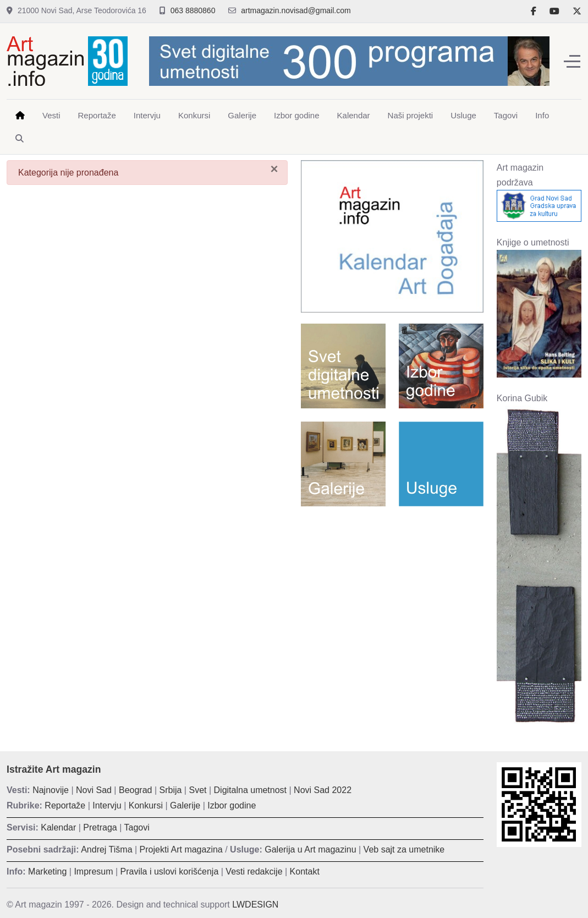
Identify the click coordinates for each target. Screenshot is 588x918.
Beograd (136, 790)
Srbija (171, 790)
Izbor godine (232, 805)
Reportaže (65, 805)
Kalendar (58, 827)
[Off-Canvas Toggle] (572, 61)
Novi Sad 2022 (323, 790)
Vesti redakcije (254, 871)
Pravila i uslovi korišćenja (170, 871)
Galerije (185, 805)
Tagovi (137, 827)
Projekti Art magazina (181, 849)
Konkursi (146, 805)
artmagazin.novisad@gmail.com (296, 10)
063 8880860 (193, 10)
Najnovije (51, 790)
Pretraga (100, 827)
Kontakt (305, 871)
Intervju (107, 805)
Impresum (93, 871)
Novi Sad (94, 790)
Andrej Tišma (106, 849)
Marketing (47, 871)
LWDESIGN (255, 905)
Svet (197, 790)
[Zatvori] (274, 169)
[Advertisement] (392, 586)
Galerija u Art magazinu (310, 849)
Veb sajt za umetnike (404, 849)
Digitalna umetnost (251, 790)
